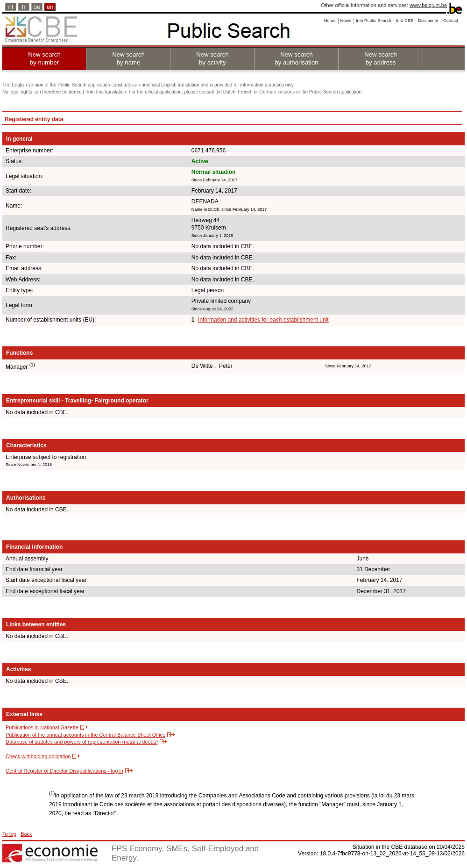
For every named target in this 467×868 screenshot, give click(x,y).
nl (11, 7)
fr (24, 7)
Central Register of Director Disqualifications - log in (64, 771)
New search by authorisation (296, 58)
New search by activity (212, 58)
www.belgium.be (428, 5)
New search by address (381, 58)
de (37, 7)
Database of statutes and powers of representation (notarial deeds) (82, 742)
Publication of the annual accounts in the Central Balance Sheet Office (85, 735)
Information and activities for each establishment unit (263, 320)
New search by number (44, 58)
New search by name (128, 58)
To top (9, 834)
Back (26, 834)
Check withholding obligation (38, 756)
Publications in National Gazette (42, 727)
